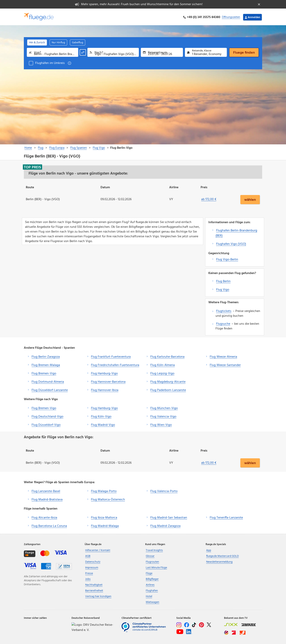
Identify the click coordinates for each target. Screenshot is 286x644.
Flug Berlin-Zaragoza (46, 356)
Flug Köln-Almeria (163, 364)
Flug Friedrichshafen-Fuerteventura (115, 364)
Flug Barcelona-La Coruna (49, 525)
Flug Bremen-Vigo (44, 373)
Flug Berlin (223, 281)
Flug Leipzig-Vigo (162, 373)
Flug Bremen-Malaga (46, 364)
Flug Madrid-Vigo (103, 424)
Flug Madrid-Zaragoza (165, 525)
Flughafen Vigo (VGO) (231, 243)
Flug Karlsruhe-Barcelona (167, 356)
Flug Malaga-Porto (104, 491)
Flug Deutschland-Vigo (47, 416)
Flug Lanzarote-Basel (46, 491)
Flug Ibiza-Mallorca (104, 517)
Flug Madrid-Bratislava (47, 499)
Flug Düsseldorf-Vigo (46, 424)
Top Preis (32, 166)
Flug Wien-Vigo (161, 424)
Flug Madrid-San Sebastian (169, 517)
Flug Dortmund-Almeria (48, 381)
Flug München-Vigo (164, 407)
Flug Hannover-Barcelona (108, 381)
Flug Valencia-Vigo (163, 416)
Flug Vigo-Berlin (227, 259)
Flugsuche (223, 323)
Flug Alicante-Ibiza (44, 517)
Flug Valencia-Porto (164, 491)
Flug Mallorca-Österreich (108, 499)
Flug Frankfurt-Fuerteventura (111, 356)
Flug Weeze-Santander (225, 364)
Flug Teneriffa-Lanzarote (226, 517)
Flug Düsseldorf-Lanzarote (50, 389)
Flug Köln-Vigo (101, 416)
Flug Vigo (223, 289)
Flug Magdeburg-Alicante (168, 381)
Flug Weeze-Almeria (223, 356)
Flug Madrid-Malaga (105, 525)
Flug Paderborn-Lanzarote (168, 389)
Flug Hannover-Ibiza (105, 389)
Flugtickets (224, 310)
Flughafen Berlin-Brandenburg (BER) (236, 232)
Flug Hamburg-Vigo (104, 373)
